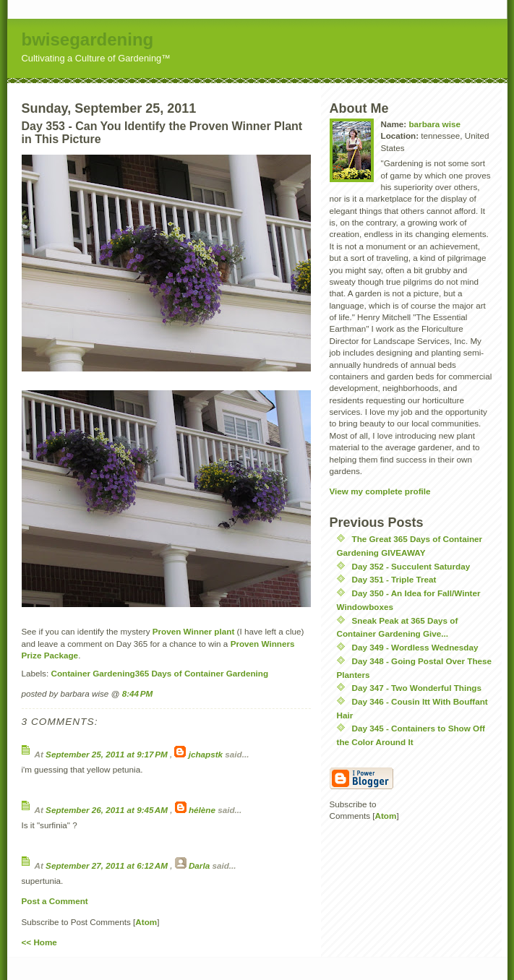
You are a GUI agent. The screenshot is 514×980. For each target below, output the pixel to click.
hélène (202, 810)
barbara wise (434, 124)
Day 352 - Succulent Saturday (411, 566)
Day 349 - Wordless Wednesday (415, 647)
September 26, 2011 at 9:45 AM (108, 810)
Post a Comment (55, 901)
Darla (199, 865)
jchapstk (206, 754)
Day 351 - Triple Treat (394, 579)
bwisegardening (88, 39)
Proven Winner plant (194, 631)
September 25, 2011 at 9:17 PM (108, 754)
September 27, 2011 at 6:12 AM (108, 865)
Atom (146, 922)
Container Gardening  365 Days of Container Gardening (159, 673)
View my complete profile (380, 491)
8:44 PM (138, 693)
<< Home (39, 942)
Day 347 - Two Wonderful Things (417, 688)
